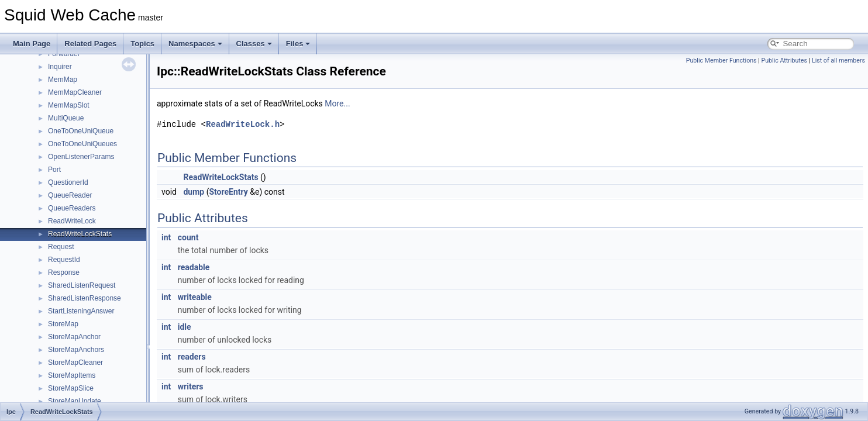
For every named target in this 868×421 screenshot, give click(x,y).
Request (61, 247)
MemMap (63, 80)
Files (298, 44)
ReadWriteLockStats (80, 234)
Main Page (32, 44)
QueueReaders (72, 208)
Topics (142, 44)
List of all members (838, 61)
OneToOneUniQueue (81, 131)
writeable (195, 297)
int (166, 237)
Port (54, 170)
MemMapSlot (69, 105)
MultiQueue (66, 118)
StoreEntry (228, 192)
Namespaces (195, 44)
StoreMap (63, 324)
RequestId (64, 260)
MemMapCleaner (75, 92)
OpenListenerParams (81, 157)
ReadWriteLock (72, 221)
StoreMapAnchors (76, 350)
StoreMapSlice (71, 388)
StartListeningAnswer (81, 311)
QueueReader (70, 195)
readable (194, 267)
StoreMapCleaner (75, 363)
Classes (254, 44)
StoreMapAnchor (74, 337)
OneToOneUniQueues (82, 144)
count (188, 237)
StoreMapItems (72, 375)
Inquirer (60, 67)
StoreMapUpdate (75, 401)
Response (64, 272)
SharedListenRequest (82, 285)
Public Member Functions (721, 61)
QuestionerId (68, 182)
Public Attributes (784, 61)
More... (337, 103)
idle (185, 327)
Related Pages (90, 44)
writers (191, 387)
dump (194, 192)
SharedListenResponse (85, 298)
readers (192, 357)
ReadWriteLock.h (243, 124)
